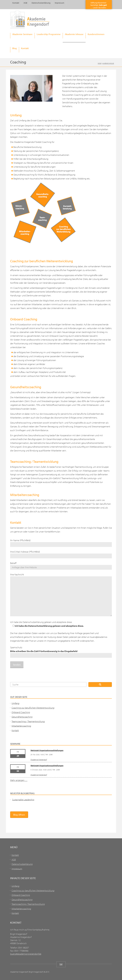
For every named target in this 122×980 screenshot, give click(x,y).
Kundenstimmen (96, 34)
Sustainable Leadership (23, 799)
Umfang (15, 703)
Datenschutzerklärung (41, 3)
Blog (15, 48)
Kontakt (16, 3)
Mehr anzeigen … (19, 780)
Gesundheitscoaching (22, 717)
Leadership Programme (49, 34)
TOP (61, 964)
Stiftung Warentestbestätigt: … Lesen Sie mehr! (99, 5)
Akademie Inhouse (74, 34)
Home (100, 63)
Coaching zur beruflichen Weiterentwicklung (33, 708)
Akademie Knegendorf (39, 760)
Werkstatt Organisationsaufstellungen (47, 750)
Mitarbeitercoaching (21, 726)
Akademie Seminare (22, 34)
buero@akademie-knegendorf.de (26, 954)
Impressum (60, 3)
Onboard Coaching (21, 712)
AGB (25, 3)
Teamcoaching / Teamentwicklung (28, 721)
